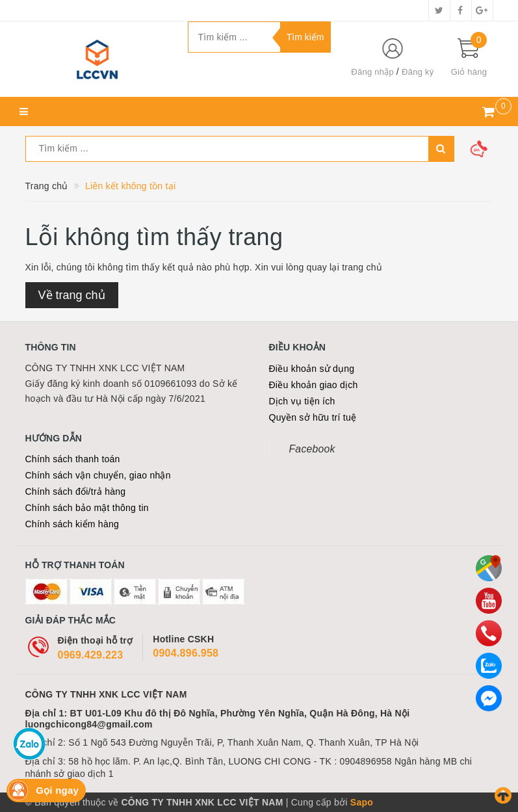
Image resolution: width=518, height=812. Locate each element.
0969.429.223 (91, 655)
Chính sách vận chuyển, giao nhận (98, 475)
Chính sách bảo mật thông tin (87, 508)
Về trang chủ (72, 295)
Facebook (312, 449)
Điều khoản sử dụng (312, 369)
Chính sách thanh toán (73, 459)
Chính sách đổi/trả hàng (76, 491)
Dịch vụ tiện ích (302, 401)
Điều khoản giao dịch (314, 385)
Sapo (362, 802)
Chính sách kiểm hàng (72, 524)
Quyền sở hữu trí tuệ (313, 417)
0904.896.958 (186, 653)
